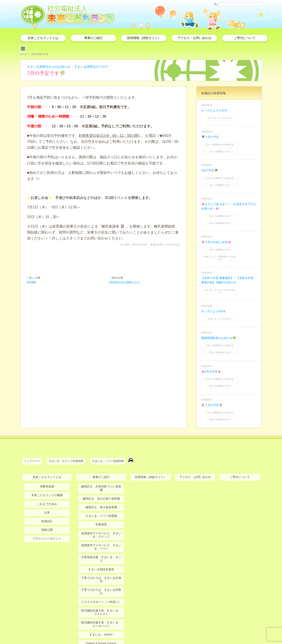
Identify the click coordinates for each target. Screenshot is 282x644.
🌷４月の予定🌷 (213, 378)
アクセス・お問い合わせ (194, 38)
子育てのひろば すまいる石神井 (101, 539)
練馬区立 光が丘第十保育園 (101, 465)
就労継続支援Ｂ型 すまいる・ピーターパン (101, 577)
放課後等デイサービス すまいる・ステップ (101, 500)
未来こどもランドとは (43, 38)
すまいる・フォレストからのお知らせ (230, 273)
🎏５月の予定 (211, 134)
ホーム (23, 53)
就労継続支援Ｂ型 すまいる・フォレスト (101, 566)
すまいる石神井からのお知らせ (230, 172)
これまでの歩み (47, 473)
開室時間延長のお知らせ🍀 (220, 317)
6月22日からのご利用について (125, 282)
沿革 (47, 482)
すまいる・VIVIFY (101, 588)
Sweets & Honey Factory (101, 596)
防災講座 (32, 282)
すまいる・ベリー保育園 (101, 482)
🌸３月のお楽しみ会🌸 (217, 231)
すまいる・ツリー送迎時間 (108, 432)
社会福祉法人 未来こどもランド (143, 632)
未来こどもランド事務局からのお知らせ (230, 244)
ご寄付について (245, 38)
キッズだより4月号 (214, 292)
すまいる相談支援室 (101, 530)
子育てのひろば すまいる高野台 (101, 547)
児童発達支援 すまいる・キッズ (101, 522)
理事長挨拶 (47, 456)
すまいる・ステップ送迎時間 (66, 432)
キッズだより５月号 (215, 109)
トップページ (32, 432)
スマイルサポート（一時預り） (101, 556)
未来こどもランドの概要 (47, 465)
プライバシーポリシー (47, 507)
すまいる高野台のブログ (100, 65)
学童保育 (101, 490)
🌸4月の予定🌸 (212, 348)
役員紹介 (47, 490)
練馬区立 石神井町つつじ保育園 (101, 456)
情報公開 (47, 499)
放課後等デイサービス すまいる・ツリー (101, 512)
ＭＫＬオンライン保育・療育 (101, 604)
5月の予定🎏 (210, 165)
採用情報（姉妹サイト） (144, 38)
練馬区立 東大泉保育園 (101, 473)
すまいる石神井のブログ (230, 178)
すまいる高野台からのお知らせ (52, 65)
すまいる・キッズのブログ (230, 116)
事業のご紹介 (93, 38)
